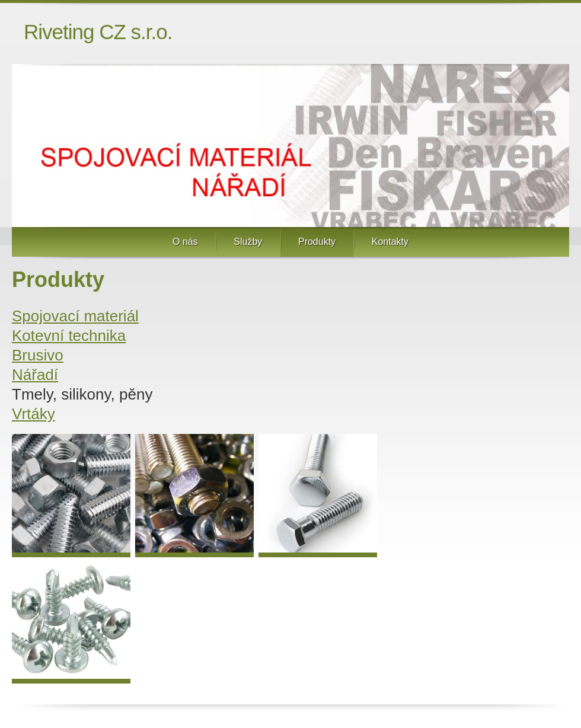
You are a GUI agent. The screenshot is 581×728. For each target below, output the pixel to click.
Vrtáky (33, 414)
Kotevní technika (69, 336)
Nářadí (35, 375)
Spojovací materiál (75, 316)
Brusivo (38, 355)
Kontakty (390, 242)
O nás (185, 242)
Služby (248, 242)
